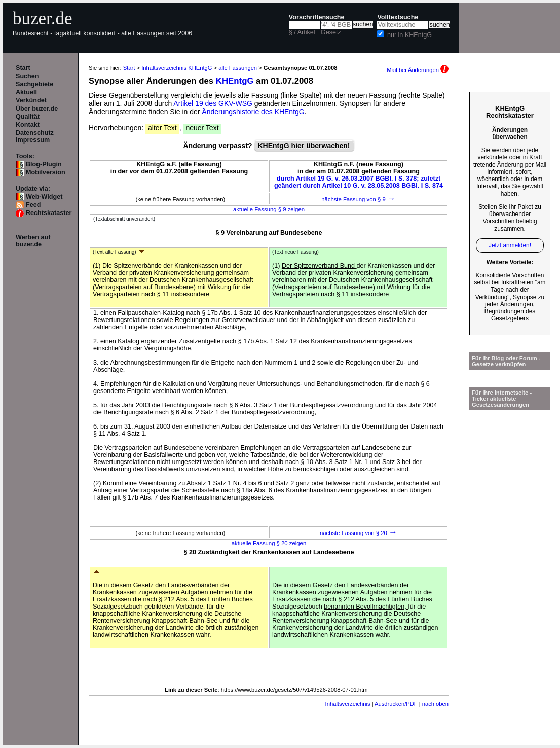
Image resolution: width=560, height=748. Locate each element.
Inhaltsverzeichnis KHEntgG (177, 68)
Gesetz (331, 32)
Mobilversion (46, 172)
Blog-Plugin (44, 164)
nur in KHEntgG (409, 35)
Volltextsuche (398, 17)
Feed (33, 205)
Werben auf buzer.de (33, 241)
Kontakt (28, 125)
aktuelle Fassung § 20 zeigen (269, 543)
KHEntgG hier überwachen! (304, 146)
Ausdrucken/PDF (396, 704)
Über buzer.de (37, 109)
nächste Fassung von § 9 (359, 199)
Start (23, 68)
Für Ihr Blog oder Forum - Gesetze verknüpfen (506, 361)
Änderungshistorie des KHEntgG (253, 112)
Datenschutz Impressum (35, 136)
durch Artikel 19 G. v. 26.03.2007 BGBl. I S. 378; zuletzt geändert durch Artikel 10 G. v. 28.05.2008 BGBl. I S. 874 (359, 182)
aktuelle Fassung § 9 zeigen (269, 209)
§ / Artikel (302, 32)
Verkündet (31, 100)
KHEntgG (235, 81)
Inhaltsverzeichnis (348, 704)
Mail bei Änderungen (418, 70)
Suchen (27, 76)
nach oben (435, 704)
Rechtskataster (49, 213)
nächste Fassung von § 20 (359, 533)
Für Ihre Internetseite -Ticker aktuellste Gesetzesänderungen (502, 399)
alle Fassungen (238, 68)
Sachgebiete (34, 84)
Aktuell (26, 92)
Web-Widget (44, 197)
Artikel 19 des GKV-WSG (213, 103)
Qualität (28, 117)
